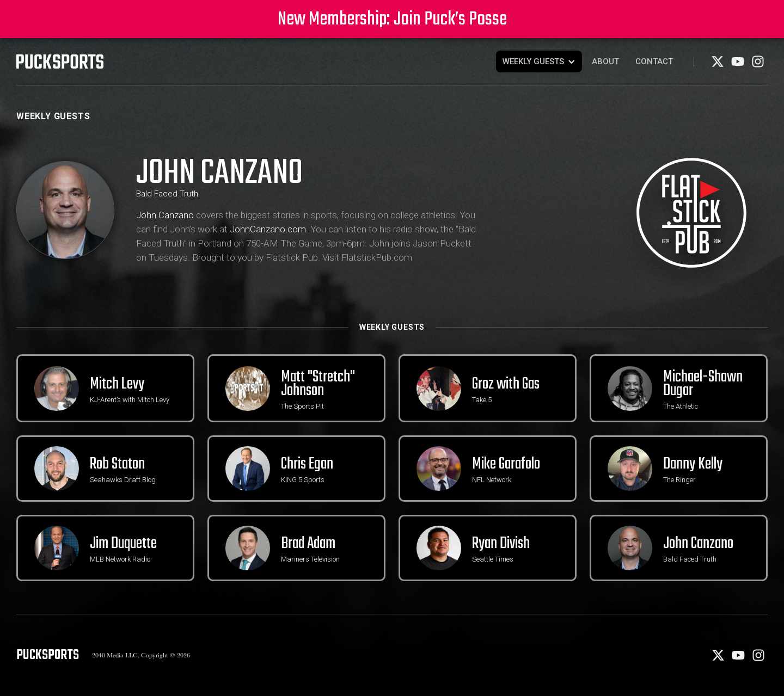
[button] (539, 61)
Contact (654, 61)
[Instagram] (758, 65)
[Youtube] (739, 65)
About (605, 61)
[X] (718, 65)
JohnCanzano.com (268, 229)
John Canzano (165, 215)
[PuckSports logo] (60, 61)
